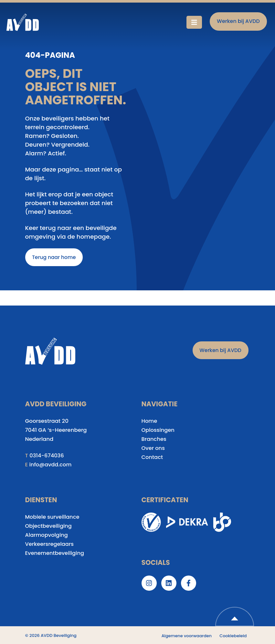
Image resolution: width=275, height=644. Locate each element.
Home (150, 422)
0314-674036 (47, 456)
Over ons (153, 449)
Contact (153, 457)
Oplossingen (159, 431)
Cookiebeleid (233, 636)
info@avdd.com (51, 465)
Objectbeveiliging (49, 527)
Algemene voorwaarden (186, 636)
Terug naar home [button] (55, 257)
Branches (154, 440)
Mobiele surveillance (53, 518)
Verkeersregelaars (50, 545)
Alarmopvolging (47, 536)
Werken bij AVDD (238, 21)
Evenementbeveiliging (55, 554)
